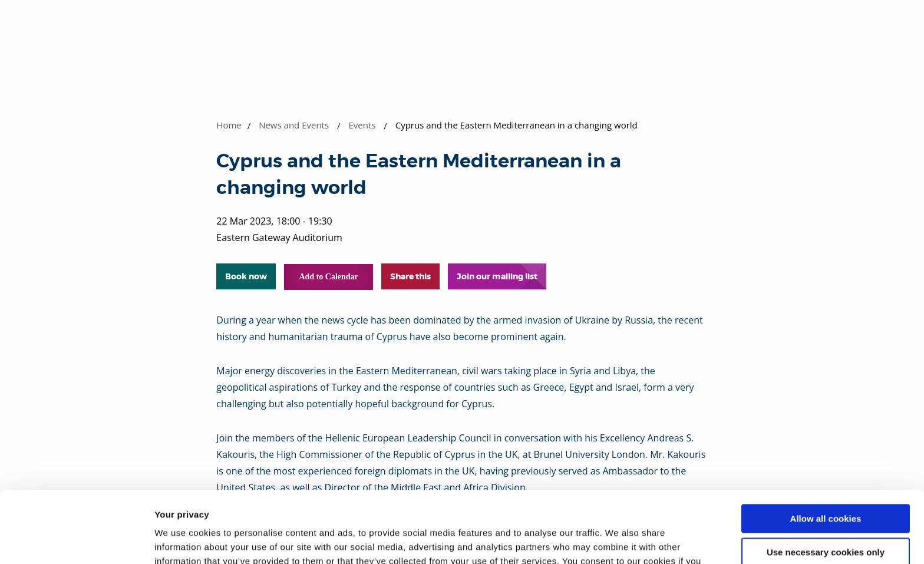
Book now (246, 276)
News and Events (294, 125)
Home (229, 125)
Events (362, 125)
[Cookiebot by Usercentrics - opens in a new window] (76, 541)
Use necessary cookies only (826, 485)
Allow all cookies (826, 452)
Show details (182, 541)
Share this (410, 276)
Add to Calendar (328, 277)
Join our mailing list (497, 276)
